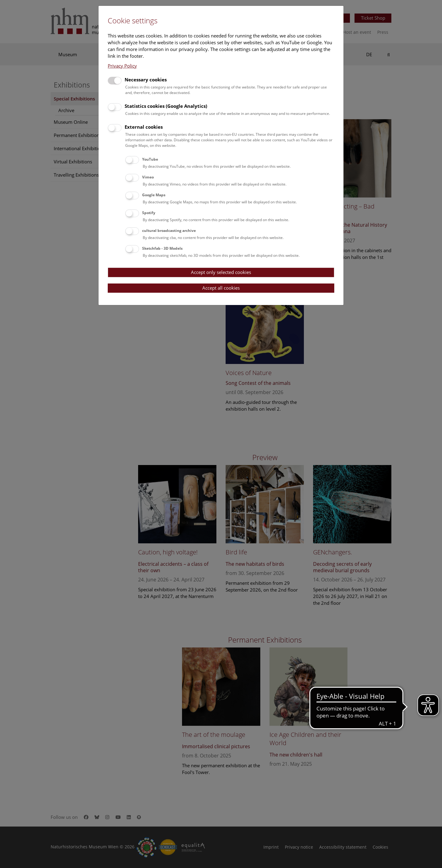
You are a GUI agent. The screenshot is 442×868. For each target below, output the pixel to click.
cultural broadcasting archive (169, 231)
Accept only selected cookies (221, 272)
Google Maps (154, 195)
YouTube (150, 159)
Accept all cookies (221, 288)
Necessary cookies (146, 80)
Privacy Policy (122, 66)
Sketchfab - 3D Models (162, 248)
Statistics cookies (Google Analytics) (166, 106)
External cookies (144, 127)
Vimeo (148, 177)
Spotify (149, 213)
